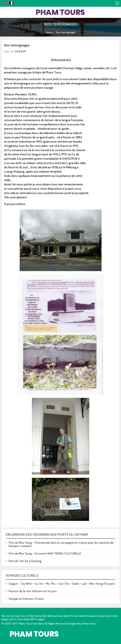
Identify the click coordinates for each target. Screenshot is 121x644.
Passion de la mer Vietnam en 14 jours (33, 591)
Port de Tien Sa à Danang (25, 561)
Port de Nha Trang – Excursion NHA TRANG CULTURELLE (45, 554)
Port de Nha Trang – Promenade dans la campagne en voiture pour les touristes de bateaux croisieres (61, 544)
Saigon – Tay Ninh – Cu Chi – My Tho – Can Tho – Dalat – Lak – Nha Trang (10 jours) (62, 584)
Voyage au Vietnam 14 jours (26, 599)
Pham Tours (89, 624)
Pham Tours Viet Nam (31, 624)
